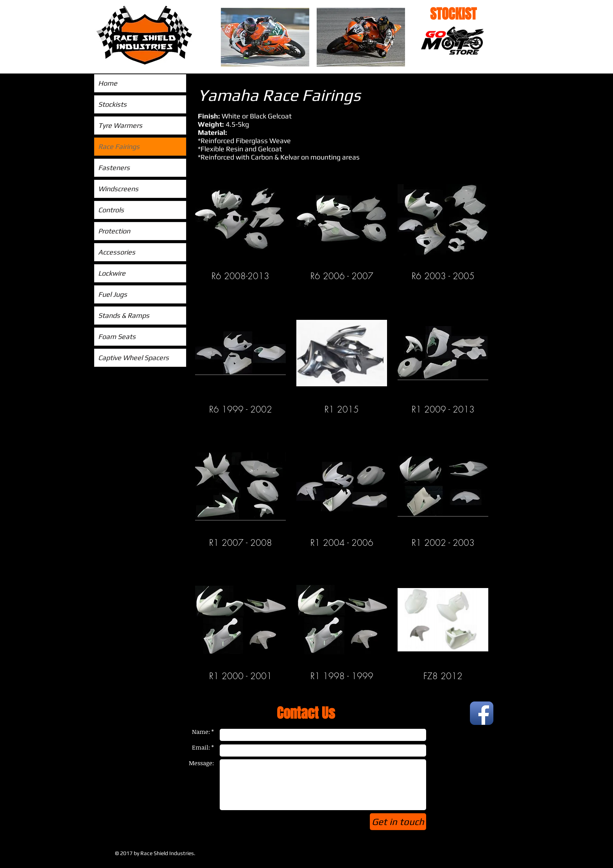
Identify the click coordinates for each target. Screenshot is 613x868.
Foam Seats (117, 336)
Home (108, 83)
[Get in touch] (398, 822)
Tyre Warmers (120, 125)
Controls (111, 210)
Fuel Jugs (113, 294)
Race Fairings (119, 146)
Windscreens (118, 189)
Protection (114, 231)
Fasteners (114, 168)
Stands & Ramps (124, 315)
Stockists (112, 104)
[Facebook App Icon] (482, 713)
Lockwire (112, 273)
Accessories (117, 252)
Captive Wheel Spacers (134, 358)
